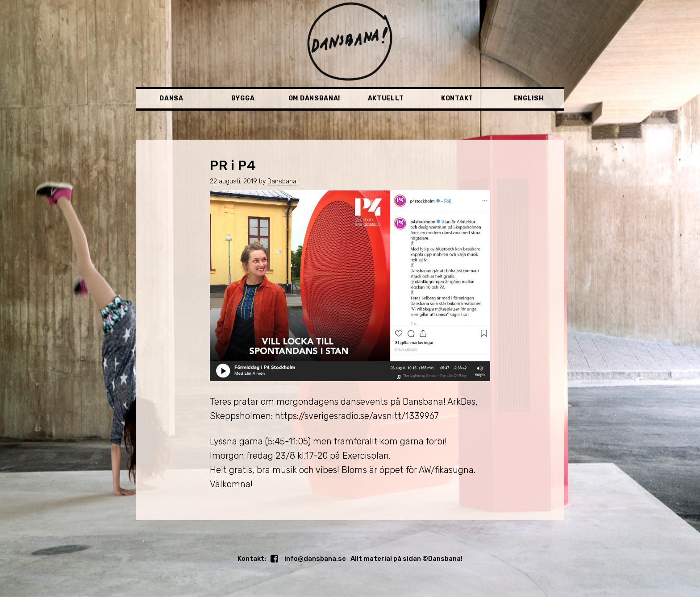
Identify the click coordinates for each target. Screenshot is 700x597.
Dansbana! (283, 181)
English (529, 98)
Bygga (243, 98)
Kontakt (457, 98)
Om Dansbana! (314, 98)
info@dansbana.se (315, 559)
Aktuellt (386, 98)
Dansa (171, 98)
